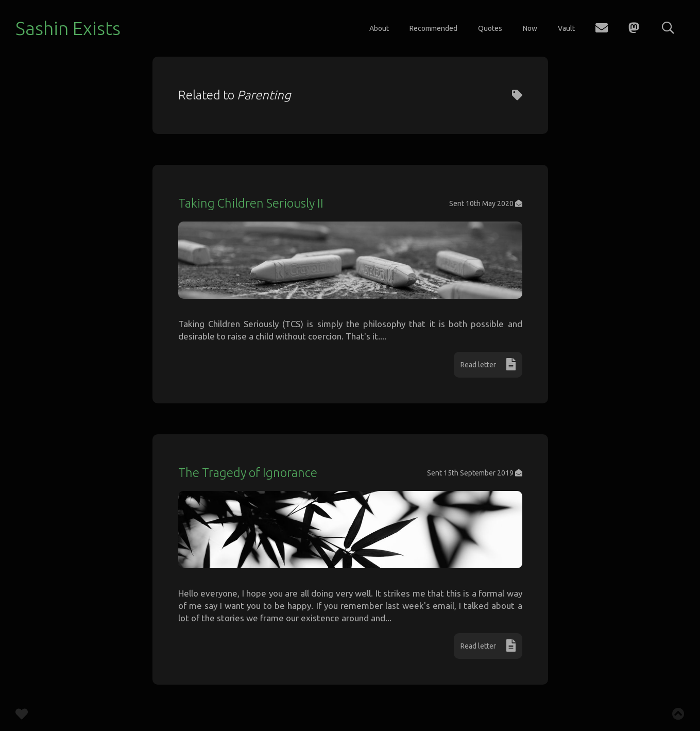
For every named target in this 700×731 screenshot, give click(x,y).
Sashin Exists (68, 28)
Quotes (490, 28)
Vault (566, 28)
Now (530, 28)
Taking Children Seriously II (251, 203)
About (379, 28)
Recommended (433, 28)
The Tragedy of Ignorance (248, 473)
